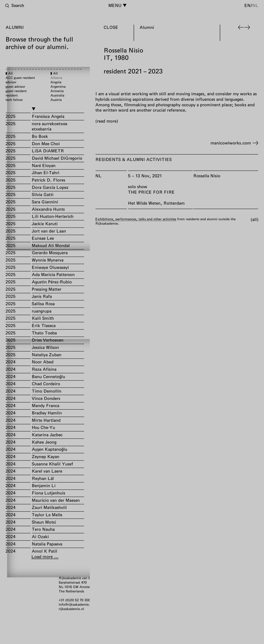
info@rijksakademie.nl (76, 604)
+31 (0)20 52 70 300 (75, 600)
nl (255, 5)
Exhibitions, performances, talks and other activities (136, 219)
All (255, 219)
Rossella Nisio (207, 175)
